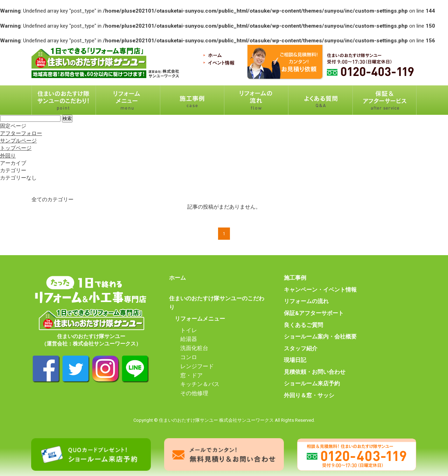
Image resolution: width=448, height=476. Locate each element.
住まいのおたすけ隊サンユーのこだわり (217, 303)
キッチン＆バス (200, 384)
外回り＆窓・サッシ (309, 395)
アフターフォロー (21, 133)
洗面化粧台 (194, 348)
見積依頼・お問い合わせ (315, 372)
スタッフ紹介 (301, 349)
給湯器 (189, 339)
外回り (8, 156)
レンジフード (197, 366)
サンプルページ (18, 141)
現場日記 (295, 360)
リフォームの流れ (306, 301)
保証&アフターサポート (314, 313)
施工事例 (295, 278)
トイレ (189, 330)
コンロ (189, 357)
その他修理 (194, 393)
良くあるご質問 (303, 325)
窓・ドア (191, 376)
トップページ (16, 148)
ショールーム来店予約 (312, 384)
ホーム (177, 278)
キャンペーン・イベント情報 (320, 290)
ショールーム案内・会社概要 (320, 337)
